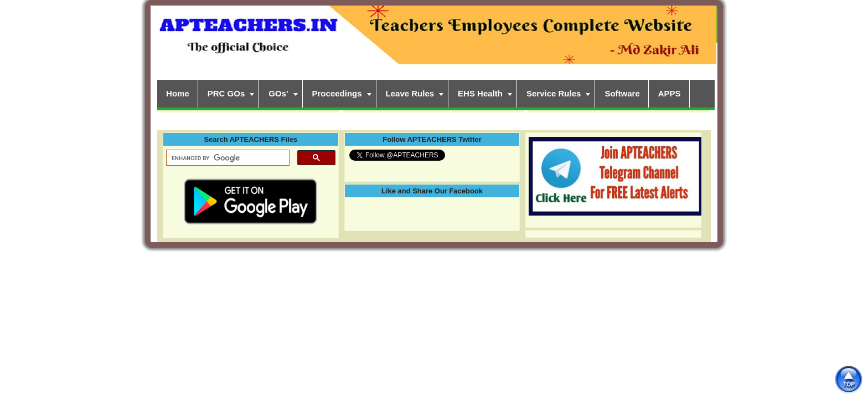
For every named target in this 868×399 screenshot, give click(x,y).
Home (178, 93)
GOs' (278, 93)
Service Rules (554, 93)
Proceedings (337, 93)
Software (622, 93)
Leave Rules (410, 93)
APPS (670, 93)
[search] (227, 158)
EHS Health (480, 93)
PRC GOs (226, 93)
